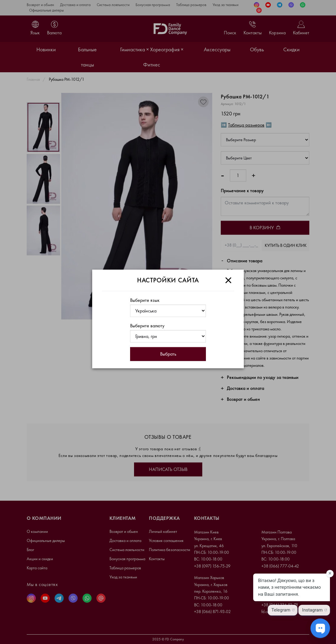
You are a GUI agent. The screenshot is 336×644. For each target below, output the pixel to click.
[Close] (228, 280)
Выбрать (168, 354)
